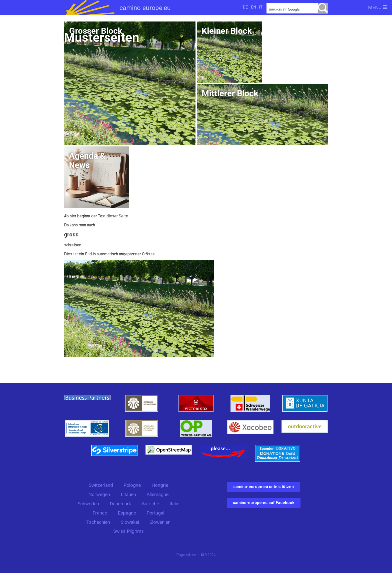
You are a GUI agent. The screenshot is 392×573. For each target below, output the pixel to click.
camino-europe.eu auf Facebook (264, 503)
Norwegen (99, 494)
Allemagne (157, 494)
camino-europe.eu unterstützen (263, 487)
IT (261, 7)
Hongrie (160, 485)
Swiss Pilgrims (128, 531)
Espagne (127, 513)
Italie (174, 504)
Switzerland (101, 485)
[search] (297, 10)
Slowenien (160, 522)
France (100, 513)
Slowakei (130, 522)
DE (245, 7)
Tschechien (98, 522)
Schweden (88, 504)
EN (253, 7)
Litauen (128, 494)
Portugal (155, 513)
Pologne (132, 485)
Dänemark (120, 504)
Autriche (150, 504)
